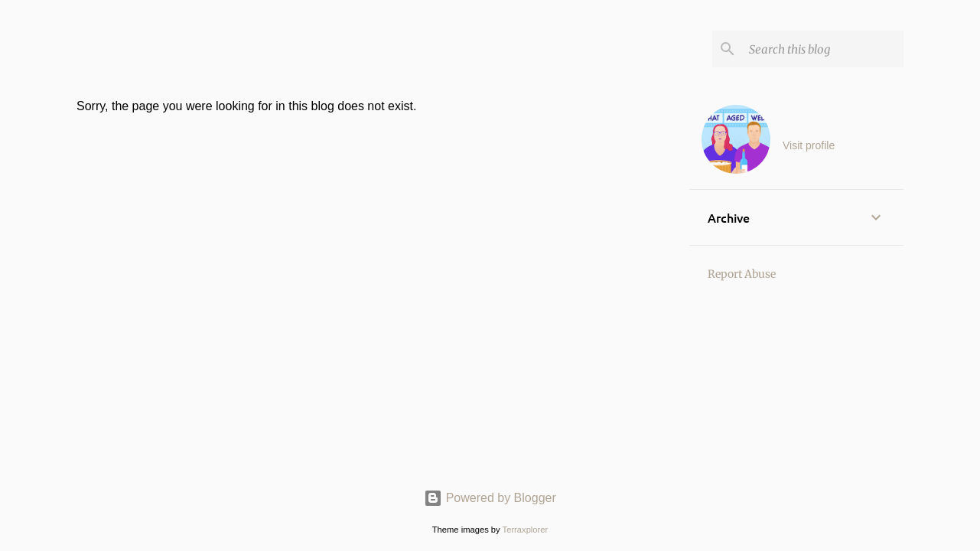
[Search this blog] (823, 49)
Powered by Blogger (490, 498)
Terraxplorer (526, 530)
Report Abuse (742, 274)
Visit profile (809, 145)
